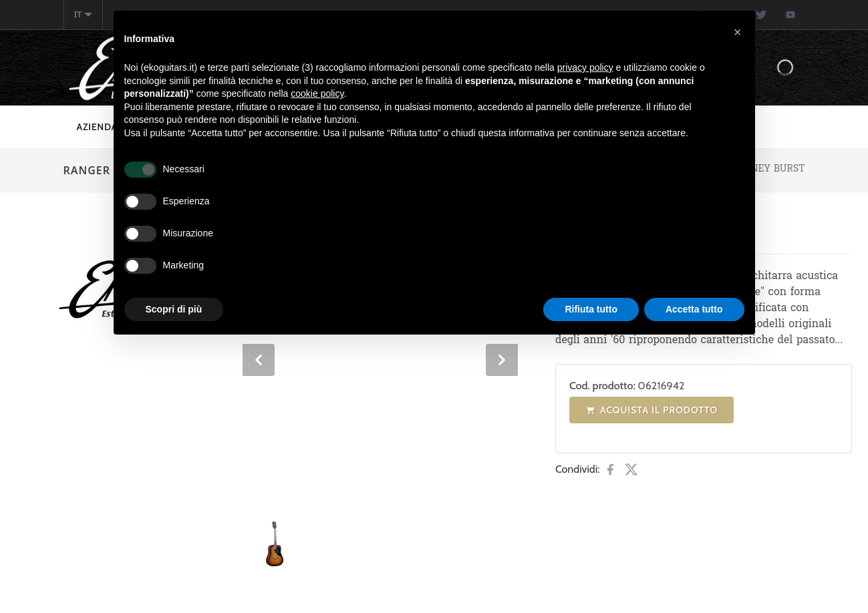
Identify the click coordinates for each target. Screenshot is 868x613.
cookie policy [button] (317, 93)
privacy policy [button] (585, 67)
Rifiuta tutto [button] (591, 309)
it (84, 14)
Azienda (98, 127)
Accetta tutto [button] (694, 309)
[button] (738, 32)
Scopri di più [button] (174, 309)
